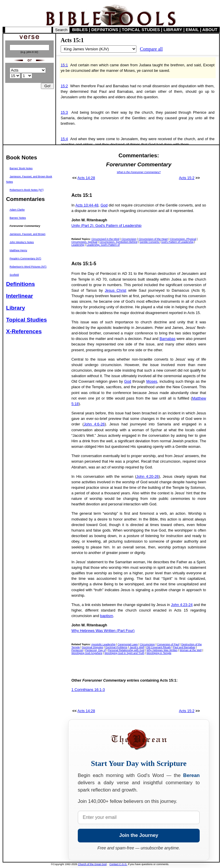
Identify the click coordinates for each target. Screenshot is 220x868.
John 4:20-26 (148, 476)
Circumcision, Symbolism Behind (118, 242)
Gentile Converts (150, 242)
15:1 (64, 65)
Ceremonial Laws (128, 644)
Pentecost (77, 650)
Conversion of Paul (168, 644)
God (104, 205)
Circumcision (129, 239)
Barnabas (168, 339)
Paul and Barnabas (184, 647)
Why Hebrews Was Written (162, 650)
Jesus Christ (116, 290)
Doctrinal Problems (116, 647)
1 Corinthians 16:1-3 (88, 690)
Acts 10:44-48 (87, 205)
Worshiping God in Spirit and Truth (124, 653)
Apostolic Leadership (103, 644)
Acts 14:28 (86, 178)
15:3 (64, 112)
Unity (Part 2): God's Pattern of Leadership (106, 226)
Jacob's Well (137, 647)
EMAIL (192, 30)
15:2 (64, 86)
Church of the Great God (92, 864)
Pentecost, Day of (95, 650)
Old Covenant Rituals (159, 647)
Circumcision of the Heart (153, 239)
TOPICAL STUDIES (141, 30)
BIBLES (80, 30)
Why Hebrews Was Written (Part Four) (103, 631)
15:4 (64, 139)
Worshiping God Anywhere (87, 653)
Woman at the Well (191, 650)
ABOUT (210, 30)
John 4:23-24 (182, 605)
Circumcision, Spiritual (84, 242)
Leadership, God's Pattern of (103, 245)
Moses (152, 381)
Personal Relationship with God (126, 650)
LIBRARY (173, 30)
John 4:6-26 (94, 424)
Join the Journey (139, 835)
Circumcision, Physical (183, 239)
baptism (107, 616)
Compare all (151, 49)
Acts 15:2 (187, 178)
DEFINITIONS (105, 30)
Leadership (78, 245)
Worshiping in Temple (159, 653)
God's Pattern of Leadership (177, 242)
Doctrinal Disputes (92, 647)
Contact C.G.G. (118, 864)
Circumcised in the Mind (105, 239)
